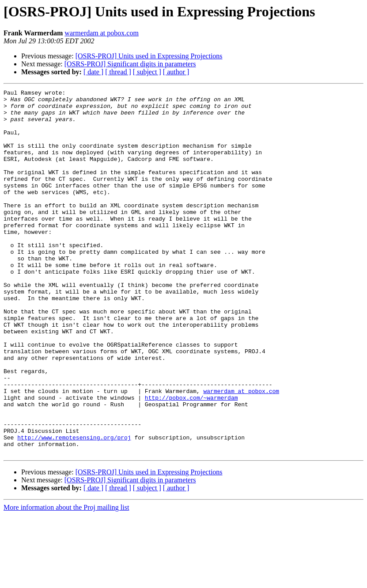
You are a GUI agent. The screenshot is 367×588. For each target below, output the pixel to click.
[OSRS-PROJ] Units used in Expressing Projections (149, 56)
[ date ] (93, 72)
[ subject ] (147, 72)
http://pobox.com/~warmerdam (191, 460)
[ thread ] (118, 72)
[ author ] (176, 72)
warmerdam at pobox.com (102, 33)
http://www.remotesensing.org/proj (74, 508)
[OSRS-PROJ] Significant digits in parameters (130, 64)
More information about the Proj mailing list (66, 580)
